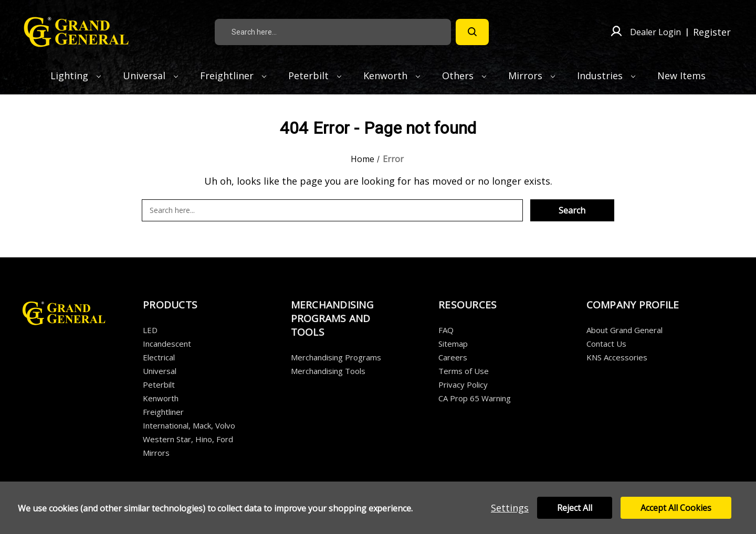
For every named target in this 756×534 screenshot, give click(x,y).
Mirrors (532, 76)
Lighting (76, 76)
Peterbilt (315, 76)
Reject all (575, 508)
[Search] (472, 32)
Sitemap (453, 344)
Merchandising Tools (328, 371)
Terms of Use (464, 371)
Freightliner (233, 76)
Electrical (159, 357)
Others (464, 76)
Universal (150, 76)
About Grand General (624, 330)
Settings (510, 508)
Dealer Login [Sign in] (655, 32)
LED (150, 330)
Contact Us (606, 344)
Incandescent (167, 344)
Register (712, 32)
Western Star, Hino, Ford (188, 439)
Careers (453, 357)
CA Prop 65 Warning (475, 398)
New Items (681, 76)
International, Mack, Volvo (189, 425)
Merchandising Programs (336, 357)
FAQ (446, 330)
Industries (606, 76)
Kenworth (392, 76)
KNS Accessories (617, 357)
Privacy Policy (463, 385)
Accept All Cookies (676, 508)
